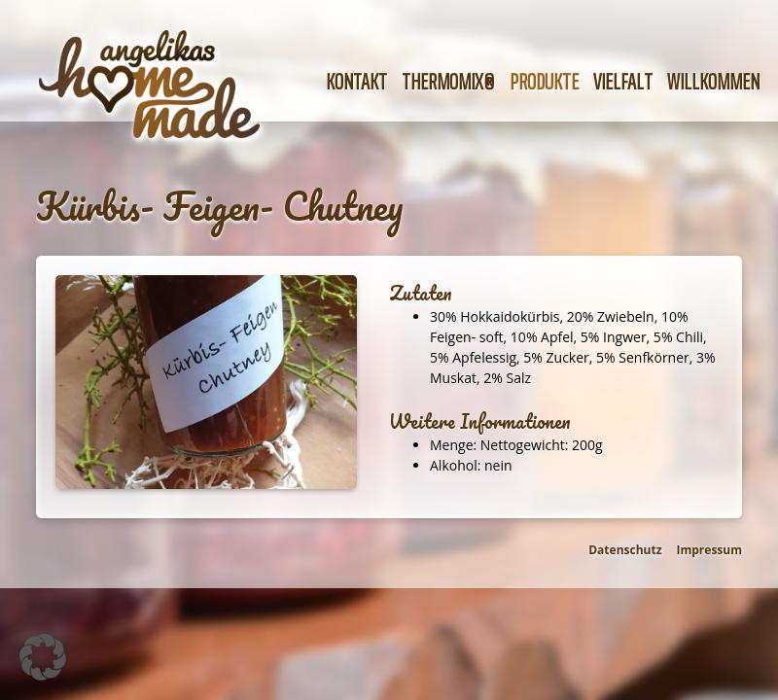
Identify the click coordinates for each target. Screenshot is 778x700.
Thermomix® (448, 82)
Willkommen (713, 82)
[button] (43, 657)
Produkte (544, 82)
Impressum (710, 550)
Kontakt (356, 82)
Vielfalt (623, 82)
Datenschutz (625, 550)
